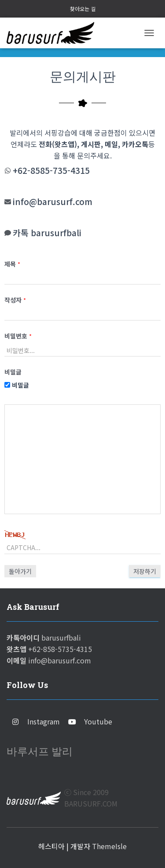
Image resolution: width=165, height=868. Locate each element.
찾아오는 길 (83, 9)
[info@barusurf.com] (8, 202)
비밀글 (17, 385)
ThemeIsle (109, 846)
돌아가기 (20, 571)
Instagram (44, 721)
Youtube (98, 721)
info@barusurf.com (53, 202)
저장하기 (145, 571)
